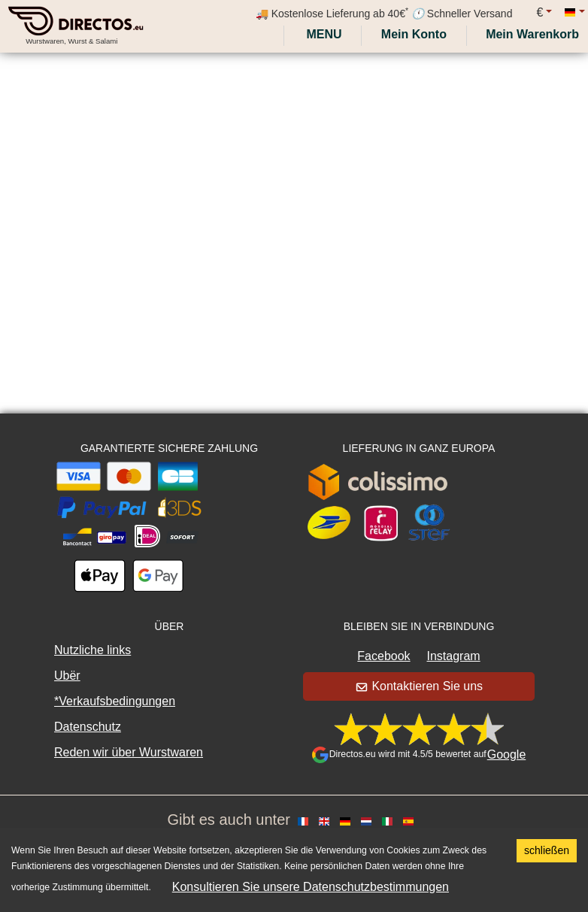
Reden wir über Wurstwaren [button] (129, 752)
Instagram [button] (454, 656)
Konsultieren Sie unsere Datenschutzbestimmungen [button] (311, 887)
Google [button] (507, 754)
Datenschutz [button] (88, 727)
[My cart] (535, 35)
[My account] (414, 35)
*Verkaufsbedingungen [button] (115, 701)
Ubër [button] (67, 676)
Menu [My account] (323, 34)
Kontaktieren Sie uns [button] (420, 686)
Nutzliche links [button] (92, 650)
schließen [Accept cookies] (547, 850)
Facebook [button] (383, 656)
